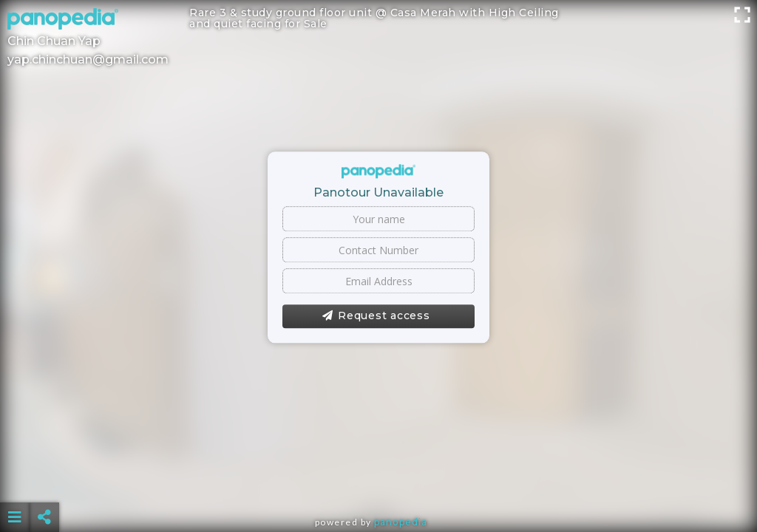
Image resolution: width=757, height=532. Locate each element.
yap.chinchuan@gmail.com (88, 59)
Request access (376, 316)
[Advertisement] (379, 480)
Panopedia (401, 522)
